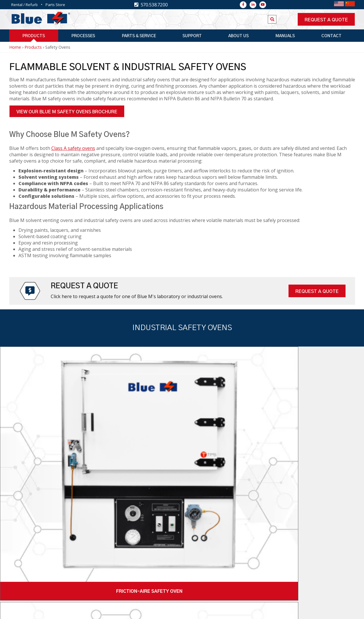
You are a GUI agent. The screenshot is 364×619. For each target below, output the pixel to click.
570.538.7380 (65, 566)
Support (192, 36)
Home (15, 47)
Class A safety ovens (73, 148)
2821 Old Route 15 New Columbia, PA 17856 (76, 576)
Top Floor (128, 611)
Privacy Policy (285, 612)
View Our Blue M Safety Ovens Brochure (67, 112)
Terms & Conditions (328, 612)
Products (34, 36)
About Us (238, 36)
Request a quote (326, 20)
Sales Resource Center (212, 612)
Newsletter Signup (152, 563)
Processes (83, 36)
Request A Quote (317, 291)
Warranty (254, 612)
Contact (331, 36)
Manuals (285, 36)
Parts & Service (139, 36)
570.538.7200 (65, 558)
